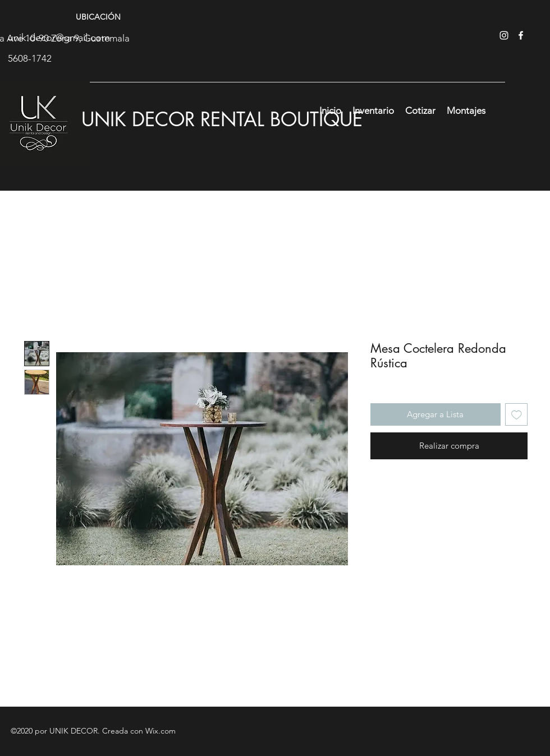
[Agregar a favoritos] (517, 415)
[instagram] (504, 35)
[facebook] (521, 35)
